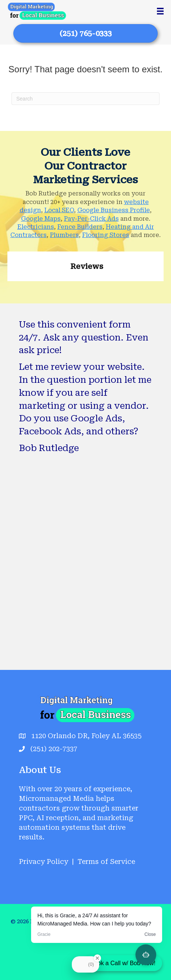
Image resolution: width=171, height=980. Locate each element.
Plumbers (64, 235)
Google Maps (41, 219)
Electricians (36, 227)
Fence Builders (80, 227)
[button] (7, 289)
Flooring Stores (106, 235)
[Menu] (160, 11)
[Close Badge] (97, 958)
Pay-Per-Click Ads (91, 219)
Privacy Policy (43, 861)
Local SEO (59, 210)
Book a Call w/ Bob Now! (123, 963)
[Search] (85, 99)
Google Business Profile (114, 210)
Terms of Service (106, 861)
